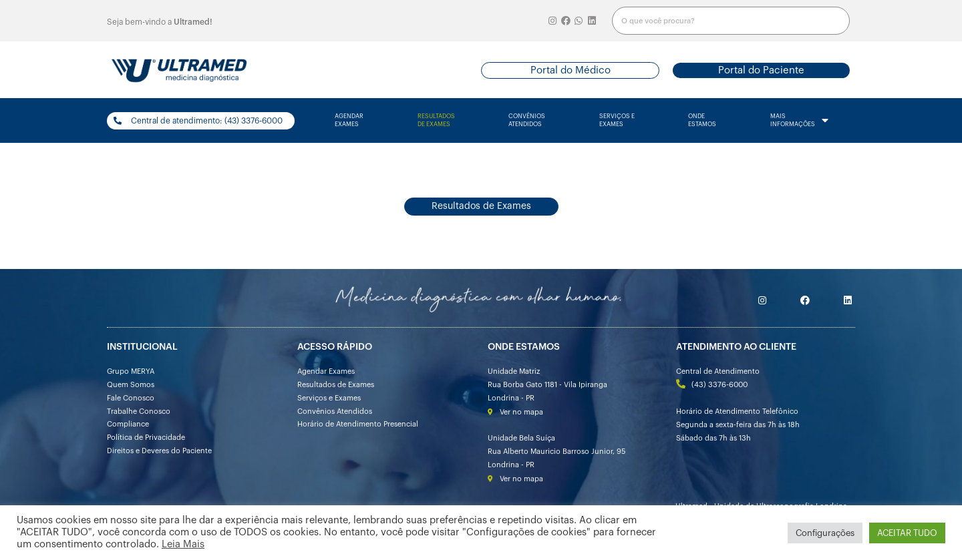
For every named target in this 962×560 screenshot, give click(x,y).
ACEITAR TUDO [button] (907, 533)
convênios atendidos (527, 120)
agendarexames (349, 120)
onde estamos (702, 120)
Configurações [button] (825, 533)
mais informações (799, 121)
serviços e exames (617, 120)
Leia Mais (183, 544)
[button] (570, 70)
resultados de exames (436, 120)
